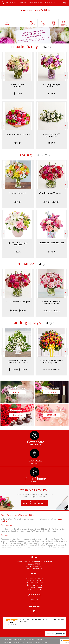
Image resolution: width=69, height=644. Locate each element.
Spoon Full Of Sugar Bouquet (18, 244)
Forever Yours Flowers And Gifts (34, 10)
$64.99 (18, 143)
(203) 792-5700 (11, 2)
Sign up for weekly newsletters (34, 503)
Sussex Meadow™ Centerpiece (51, 135)
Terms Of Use (7, 643)
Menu (7, 25)
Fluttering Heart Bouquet (51, 243)
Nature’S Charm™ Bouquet (18, 86)
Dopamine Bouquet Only (18, 134)
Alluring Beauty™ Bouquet (51, 86)
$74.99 (51, 93)
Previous (3, 76)
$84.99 (51, 143)
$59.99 (18, 252)
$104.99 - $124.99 (18, 369)
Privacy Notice (19, 643)
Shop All (48, 47)
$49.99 (51, 252)
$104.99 (18, 93)
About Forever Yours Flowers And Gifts (17, 515)
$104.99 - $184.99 (51, 369)
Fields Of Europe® (18, 193)
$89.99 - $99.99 (51, 202)
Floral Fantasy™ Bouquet (51, 193)
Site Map (45, 643)
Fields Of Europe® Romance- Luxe (51, 303)
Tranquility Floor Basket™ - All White (18, 362)
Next (66, 76)
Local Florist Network (33, 643)
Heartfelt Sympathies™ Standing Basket (51, 362)
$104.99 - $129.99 (51, 311)
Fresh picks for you (34, 493)
